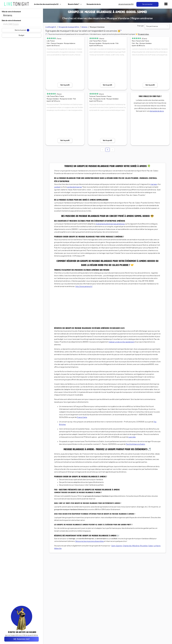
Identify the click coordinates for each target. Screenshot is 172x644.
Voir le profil (65, 85)
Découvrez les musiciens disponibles (90, 541)
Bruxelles (144, 546)
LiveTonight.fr (51, 27)
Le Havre (157, 546)
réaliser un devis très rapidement (122, 342)
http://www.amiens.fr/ (84, 287)
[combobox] (21, 16)
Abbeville (58, 548)
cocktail (57, 187)
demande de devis (157, 111)
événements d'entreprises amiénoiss (110, 224)
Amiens (84, 27)
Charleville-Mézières (131, 546)
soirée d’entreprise (74, 187)
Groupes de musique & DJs (69, 27)
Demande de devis (94, 4)
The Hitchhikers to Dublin (135, 444)
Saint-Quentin (117, 546)
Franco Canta (82, 417)
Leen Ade (132, 437)
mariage (154, 184)
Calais (151, 546)
